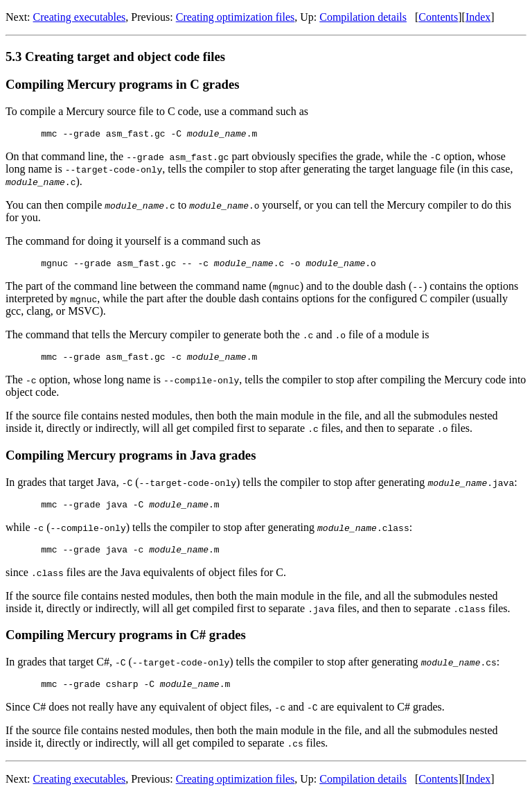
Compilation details (363, 17)
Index (478, 17)
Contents (438, 17)
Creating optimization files (236, 17)
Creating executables (80, 17)
